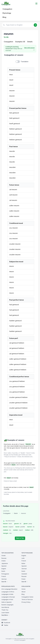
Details (30, 42)
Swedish (24, 574)
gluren (28, 524)
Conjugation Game (27, 597)
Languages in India (7, 594)
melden (18, 530)
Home (23, 589)
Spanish (4, 566)
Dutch (16, 513)
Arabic (4, 561)
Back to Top (20, 538)
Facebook (6, 623)
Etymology (7, 13)
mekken (7, 530)
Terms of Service (27, 599)
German (4, 579)
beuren (8, 524)
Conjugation (7, 9)
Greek (4, 556)
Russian (4, 558)
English (4, 569)
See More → (5, 615)
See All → (5, 582)
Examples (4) (20, 42)
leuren (20, 527)
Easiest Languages (7, 605)
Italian (23, 563)
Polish (23, 579)
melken (29, 530)
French (4, 576)
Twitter (5, 625)
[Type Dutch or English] (20, 25)
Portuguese (5, 574)
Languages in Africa (8, 592)
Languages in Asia (7, 599)
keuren (8, 527)
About (23, 592)
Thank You (5, 610)
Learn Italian (5, 613)
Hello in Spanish (7, 602)
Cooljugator (7, 513)
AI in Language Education (9, 589)
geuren (18, 524)
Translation (25, 62)
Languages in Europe (8, 597)
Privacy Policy (26, 602)
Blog (4, 17)
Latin (23, 558)
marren (31, 527)
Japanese (5, 563)
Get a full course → (29, 49)
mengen (7, 533)
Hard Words (5, 607)
